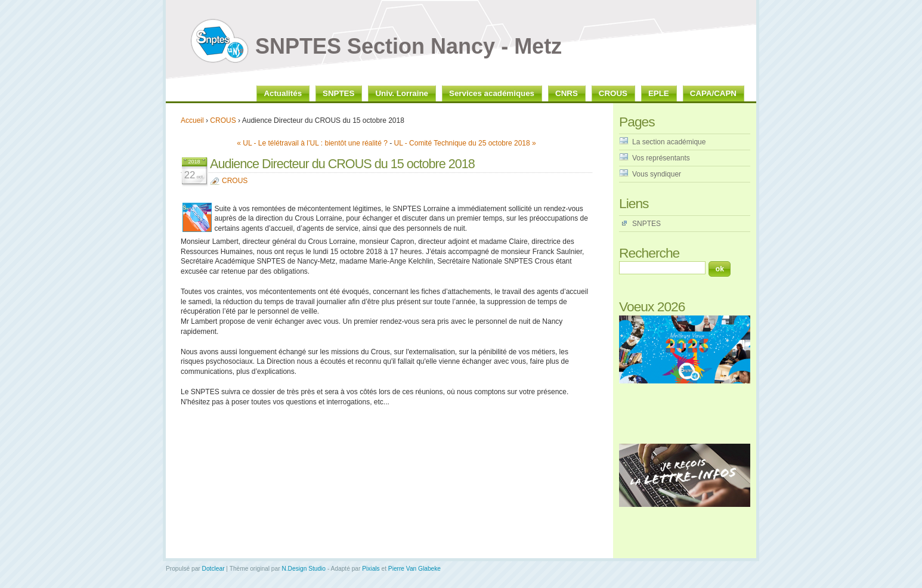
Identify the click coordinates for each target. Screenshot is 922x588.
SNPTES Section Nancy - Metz (409, 46)
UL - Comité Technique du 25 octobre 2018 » (465, 143)
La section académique (669, 142)
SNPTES (646, 224)
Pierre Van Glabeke (414, 569)
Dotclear (214, 569)
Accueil (192, 120)
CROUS (223, 120)
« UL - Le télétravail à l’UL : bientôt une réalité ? (312, 143)
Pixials (371, 569)
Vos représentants (661, 158)
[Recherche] (662, 268)
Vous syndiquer (657, 174)
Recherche (649, 253)
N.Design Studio (304, 569)
